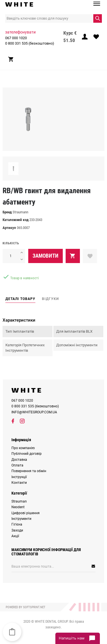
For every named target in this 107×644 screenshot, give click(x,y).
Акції (15, 536)
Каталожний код (16, 220)
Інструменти (21, 519)
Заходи (17, 530)
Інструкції (19, 477)
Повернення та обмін (29, 471)
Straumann (20, 212)
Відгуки (50, 299)
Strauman (19, 501)
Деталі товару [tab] (20, 299)
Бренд (7, 212)
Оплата (17, 465)
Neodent (18, 507)
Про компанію (23, 448)
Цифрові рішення (26, 513)
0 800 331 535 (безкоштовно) (30, 43)
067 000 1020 (16, 38)
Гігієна (17, 524)
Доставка (19, 460)
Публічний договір (27, 454)
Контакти (19, 483)
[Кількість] (10, 256)
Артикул (9, 228)
